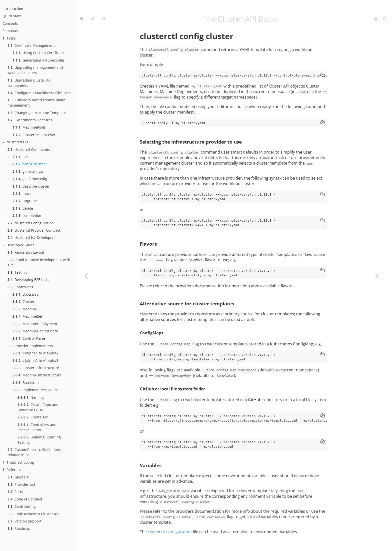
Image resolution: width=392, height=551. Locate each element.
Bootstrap (26, 294)
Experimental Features (30, 120)
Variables (151, 465)
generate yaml (29, 171)
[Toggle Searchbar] (104, 19)
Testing (17, 272)
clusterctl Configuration (31, 223)
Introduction (13, 9)
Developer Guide (18, 245)
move (22, 193)
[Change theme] (93, 19)
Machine (25, 309)
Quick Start (12, 16)
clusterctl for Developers (31, 237)
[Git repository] (384, 19)
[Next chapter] (377, 276)
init (20, 157)
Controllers (20, 287)
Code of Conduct (25, 499)
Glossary (18, 477)
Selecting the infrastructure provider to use (191, 142)
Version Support (24, 521)
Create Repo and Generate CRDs (38, 407)
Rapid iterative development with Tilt (39, 262)
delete (23, 208)
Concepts (10, 23)
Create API (33, 417)
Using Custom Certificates (39, 53)
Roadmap (19, 528)
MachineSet (27, 316)
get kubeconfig (30, 179)
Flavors (148, 244)
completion (27, 215)
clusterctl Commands (29, 149)
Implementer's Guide (35, 390)
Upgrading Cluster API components (29, 83)
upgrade (25, 201)
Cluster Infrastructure (36, 368)
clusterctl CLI (15, 142)
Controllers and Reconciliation (37, 427)
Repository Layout (26, 252)
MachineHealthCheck (35, 331)
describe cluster (31, 186)
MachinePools (29, 127)
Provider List (21, 484)
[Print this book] (376, 19)
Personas (10, 31)
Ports (15, 492)
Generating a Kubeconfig (38, 60)
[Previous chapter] (86, 276)
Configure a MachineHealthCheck (39, 93)
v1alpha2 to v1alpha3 (35, 361)
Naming (31, 397)
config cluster (29, 164)
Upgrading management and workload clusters (35, 70)
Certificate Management (31, 45)
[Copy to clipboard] (322, 75)
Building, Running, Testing (40, 440)
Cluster (23, 302)
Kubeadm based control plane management (36, 103)
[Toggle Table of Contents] (82, 19)
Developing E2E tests (28, 280)
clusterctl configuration (170, 532)
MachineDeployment (35, 324)
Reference (13, 470)
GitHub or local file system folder (172, 389)
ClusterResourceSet (34, 135)
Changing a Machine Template (37, 113)
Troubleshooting (18, 462)
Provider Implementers (30, 346)
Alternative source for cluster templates (187, 304)
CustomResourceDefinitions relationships (34, 452)
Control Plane (29, 338)
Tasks (9, 38)
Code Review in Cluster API (33, 514)
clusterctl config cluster (187, 36)
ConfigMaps (151, 333)
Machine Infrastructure (37, 375)
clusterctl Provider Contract (34, 230)
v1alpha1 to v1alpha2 (35, 353)
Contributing (22, 506)
